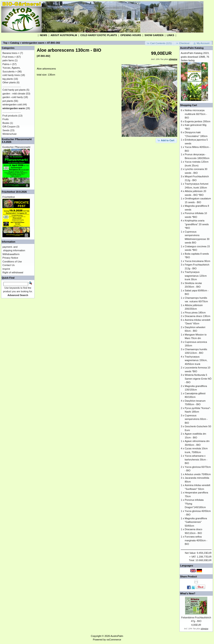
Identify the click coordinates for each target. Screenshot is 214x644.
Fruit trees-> (9, 57)
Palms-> (7, 64)
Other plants (9, 82)
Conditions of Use (12, 262)
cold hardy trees (11, 75)
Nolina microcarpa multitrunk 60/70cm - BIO (196, 114)
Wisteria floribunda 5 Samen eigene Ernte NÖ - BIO (198, 379)
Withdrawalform (11, 254)
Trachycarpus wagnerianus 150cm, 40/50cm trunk (196, 360)
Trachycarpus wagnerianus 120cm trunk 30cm (196, 276)
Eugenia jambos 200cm (198, 121)
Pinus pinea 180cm (195, 313)
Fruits (6, 119)
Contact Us (8, 265)
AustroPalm (117, 636)
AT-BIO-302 (53, 43)
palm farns (8, 60)
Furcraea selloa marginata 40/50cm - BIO (196, 540)
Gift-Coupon (9, 127)
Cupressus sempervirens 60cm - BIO (196, 419)
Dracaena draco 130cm (198, 316)
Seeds (6, 130)
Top (5, 43)
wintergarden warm (33, 43)
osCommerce (114, 640)
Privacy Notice (10, 258)
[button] (160, 43)
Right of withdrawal (13, 272)
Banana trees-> (11, 53)
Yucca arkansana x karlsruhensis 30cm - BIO (196, 459)
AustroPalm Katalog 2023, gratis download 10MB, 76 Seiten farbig (195, 57)
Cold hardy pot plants (14, 90)
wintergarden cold (12, 104)
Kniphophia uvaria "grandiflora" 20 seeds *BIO (197, 224)
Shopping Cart (189, 105)
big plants (8, 79)
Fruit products (10, 116)
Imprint (6, 269)
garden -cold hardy (13, 97)
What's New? (188, 593)
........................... (12, 86)
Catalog (15, 43)
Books (6, 123)
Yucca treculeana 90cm (198, 261)
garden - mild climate (14, 94)
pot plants (8, 101)
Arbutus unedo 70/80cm (198, 474)
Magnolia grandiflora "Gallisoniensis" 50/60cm (196, 522)
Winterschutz (10, 134)
